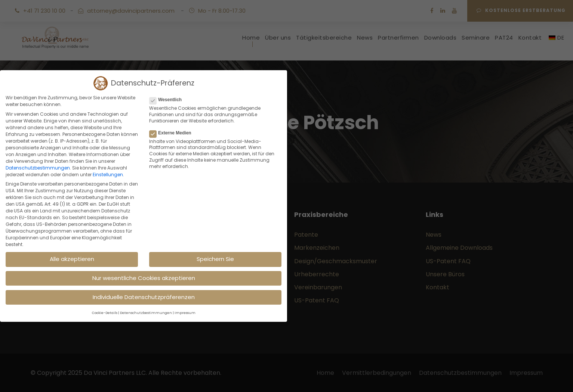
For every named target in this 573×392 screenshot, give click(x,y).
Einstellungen (108, 175)
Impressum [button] (185, 313)
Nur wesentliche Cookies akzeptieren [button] (144, 278)
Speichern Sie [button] (215, 259)
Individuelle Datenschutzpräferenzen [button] (144, 297)
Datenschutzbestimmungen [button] (146, 313)
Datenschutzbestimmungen (38, 168)
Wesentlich (169, 100)
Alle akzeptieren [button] (72, 259)
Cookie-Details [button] (105, 313)
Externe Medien (173, 133)
